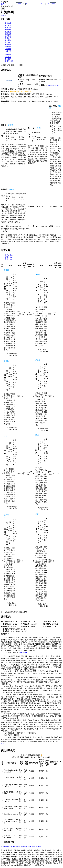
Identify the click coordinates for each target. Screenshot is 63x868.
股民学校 (24, 847)
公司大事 (8, 49)
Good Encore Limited (11, 814)
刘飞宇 (39, 128)
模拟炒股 (16, 847)
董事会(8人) (9, 255)
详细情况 (8, 55)
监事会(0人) (9, 257)
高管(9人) (8, 259)
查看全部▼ (23, 653)
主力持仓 (8, 42)
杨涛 (37, 435)
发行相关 (8, 59)
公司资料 (8, 25)
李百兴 (6, 515)
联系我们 (39, 847)
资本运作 (8, 34)
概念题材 (8, 40)
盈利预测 (8, 36)
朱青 (37, 514)
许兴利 (12, 189)
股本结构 (8, 32)
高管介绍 (8, 57)
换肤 (2, 4)
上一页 (19, 4)
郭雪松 (6, 361)
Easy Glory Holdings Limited (11, 786)
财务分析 (8, 45)
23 (48, 4)
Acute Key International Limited (11, 771)
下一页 (53, 4)
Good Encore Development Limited (11, 808)
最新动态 (8, 23)
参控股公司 (9, 61)
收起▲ (4, 744)
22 (44, 4)
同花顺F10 (4, 2)
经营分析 (8, 30)
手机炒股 (32, 847)
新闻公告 (8, 38)
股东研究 (8, 27)
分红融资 (8, 47)
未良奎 (38, 360)
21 (41, 4)
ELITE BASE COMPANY (11, 793)
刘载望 (11, 125)
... (32, 4)
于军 (6, 436)
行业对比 (8, 51)
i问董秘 (3, 15)
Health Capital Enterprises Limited (11, 829)
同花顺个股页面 (6, 847)
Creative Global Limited (11, 778)
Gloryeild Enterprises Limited (11, 800)
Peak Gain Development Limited (11, 837)
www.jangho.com (53, 85)
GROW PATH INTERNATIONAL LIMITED (11, 821)
